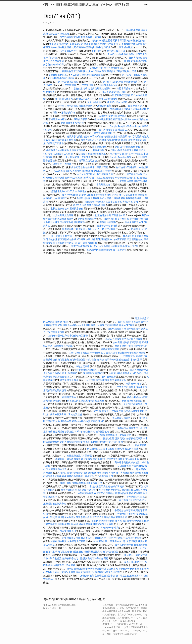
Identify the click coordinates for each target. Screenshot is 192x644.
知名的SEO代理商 (110, 528)
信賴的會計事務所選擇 (72, 123)
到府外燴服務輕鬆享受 (131, 438)
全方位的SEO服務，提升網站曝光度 (95, 174)
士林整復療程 (97, 150)
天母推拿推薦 (94, 102)
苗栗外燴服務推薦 (58, 75)
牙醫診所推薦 (104, 106)
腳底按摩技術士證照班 (76, 558)
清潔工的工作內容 (85, 99)
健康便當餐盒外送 (58, 469)
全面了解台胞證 (125, 47)
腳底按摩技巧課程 (103, 171)
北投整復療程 (58, 209)
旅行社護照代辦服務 (54, 143)
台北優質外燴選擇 (63, 236)
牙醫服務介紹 (68, 113)
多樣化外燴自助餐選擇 (81, 353)
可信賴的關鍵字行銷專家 (62, 78)
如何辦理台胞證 (77, 360)
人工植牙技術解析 (79, 75)
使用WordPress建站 (117, 102)
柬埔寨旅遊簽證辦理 (93, 373)
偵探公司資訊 (117, 486)
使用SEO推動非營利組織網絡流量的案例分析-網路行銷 (86, 5)
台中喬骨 (118, 342)
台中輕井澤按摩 (104, 380)
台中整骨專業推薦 (71, 538)
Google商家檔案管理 (121, 239)
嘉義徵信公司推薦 (92, 37)
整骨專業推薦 (139, 521)
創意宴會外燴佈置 (95, 202)
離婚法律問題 (133, 30)
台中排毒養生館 (63, 421)
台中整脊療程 (120, 250)
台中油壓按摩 (109, 377)
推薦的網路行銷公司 (72, 229)
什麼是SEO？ (99, 353)
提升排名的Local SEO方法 (78, 178)
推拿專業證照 (96, 75)
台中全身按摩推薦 (128, 195)
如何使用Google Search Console (78, 195)
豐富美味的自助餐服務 (92, 538)
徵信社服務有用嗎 (138, 54)
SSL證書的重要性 (113, 202)
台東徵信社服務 (112, 246)
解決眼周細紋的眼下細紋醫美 (102, 449)
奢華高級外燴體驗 (136, 353)
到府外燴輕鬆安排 (121, 95)
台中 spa (137, 126)
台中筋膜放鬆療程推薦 (72, 37)
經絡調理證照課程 (64, 219)
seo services (90, 473)
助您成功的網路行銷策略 (127, 147)
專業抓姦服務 (81, 119)
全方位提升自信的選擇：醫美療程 (60, 373)
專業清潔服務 (106, 476)
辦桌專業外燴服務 (58, 119)
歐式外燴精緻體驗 (103, 133)
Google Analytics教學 (121, 126)
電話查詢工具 (136, 428)
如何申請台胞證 (86, 493)
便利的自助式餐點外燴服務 (124, 150)
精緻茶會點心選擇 (124, 346)
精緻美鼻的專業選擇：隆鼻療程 (78, 476)
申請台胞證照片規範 (100, 486)
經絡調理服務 (60, 432)
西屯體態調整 (99, 147)
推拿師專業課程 (138, 140)
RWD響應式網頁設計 (128, 449)
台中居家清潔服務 (108, 99)
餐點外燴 (82, 191)
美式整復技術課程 (122, 418)
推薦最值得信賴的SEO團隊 (72, 239)
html (67, 157)
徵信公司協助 (131, 61)
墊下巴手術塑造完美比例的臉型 (87, 246)
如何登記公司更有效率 (129, 322)
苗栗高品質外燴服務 (134, 411)
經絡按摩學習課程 (87, 219)
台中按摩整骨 (117, 411)
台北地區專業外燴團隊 (93, 325)
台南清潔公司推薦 (136, 497)
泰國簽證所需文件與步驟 (79, 456)
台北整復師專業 (125, 181)
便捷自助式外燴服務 (57, 150)
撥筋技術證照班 (111, 438)
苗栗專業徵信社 (137, 58)
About (146, 5)
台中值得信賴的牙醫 (113, 82)
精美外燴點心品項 (109, 85)
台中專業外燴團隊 (125, 473)
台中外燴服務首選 (108, 130)
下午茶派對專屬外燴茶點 (72, 222)
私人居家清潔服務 (76, 150)
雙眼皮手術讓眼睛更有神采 (80, 137)
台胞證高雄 (99, 541)
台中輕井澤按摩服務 (87, 370)
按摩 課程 (91, 239)
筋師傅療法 (104, 116)
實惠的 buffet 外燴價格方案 (97, 442)
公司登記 (128, 404)
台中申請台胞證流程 (61, 47)
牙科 (51, 236)
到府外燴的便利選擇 (110, 490)
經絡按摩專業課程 (108, 435)
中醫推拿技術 (58, 332)
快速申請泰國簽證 (117, 329)
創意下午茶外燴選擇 (98, 558)
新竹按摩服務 (62, 34)
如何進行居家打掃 (58, 336)
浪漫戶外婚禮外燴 (72, 325)
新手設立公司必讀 (116, 51)
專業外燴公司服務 (65, 459)
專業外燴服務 (103, 185)
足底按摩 (91, 380)
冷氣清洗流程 (119, 380)
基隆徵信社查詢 (108, 222)
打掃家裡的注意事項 (103, 524)
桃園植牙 (97, 51)
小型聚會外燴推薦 (102, 215)
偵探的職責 (126, 521)
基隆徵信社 (137, 239)
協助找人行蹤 (79, 205)
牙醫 (55, 113)
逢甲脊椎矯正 (112, 360)
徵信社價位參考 (119, 116)
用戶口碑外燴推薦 (134, 154)
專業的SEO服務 (127, 325)
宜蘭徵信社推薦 (61, 360)
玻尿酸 (59, 325)
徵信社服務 (66, 483)
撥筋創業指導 (81, 89)
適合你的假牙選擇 (113, 538)
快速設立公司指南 (92, 71)
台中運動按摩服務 (64, 99)
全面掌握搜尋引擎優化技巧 (123, 373)
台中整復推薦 (69, 85)
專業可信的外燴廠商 (83, 171)
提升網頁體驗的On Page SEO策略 (66, 44)
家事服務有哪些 (137, 387)
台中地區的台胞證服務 (103, 178)
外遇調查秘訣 (103, 239)
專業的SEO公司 (130, 202)
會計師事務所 (117, 154)
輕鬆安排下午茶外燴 (80, 157)
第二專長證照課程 (136, 174)
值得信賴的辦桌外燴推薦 (63, 140)
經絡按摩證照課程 (104, 119)
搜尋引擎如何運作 (69, 51)
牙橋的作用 (52, 239)
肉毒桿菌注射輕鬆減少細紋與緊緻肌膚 (91, 47)
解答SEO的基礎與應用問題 (81, 401)
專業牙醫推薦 (130, 82)
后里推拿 (100, 401)
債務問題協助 (78, 167)
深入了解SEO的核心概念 (114, 92)
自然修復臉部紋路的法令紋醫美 (109, 459)
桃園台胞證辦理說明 (72, 71)
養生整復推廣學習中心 (107, 195)
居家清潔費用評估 (52, 401)
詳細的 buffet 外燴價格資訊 (81, 432)
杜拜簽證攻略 (69, 397)
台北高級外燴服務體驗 (99, 89)
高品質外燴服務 (113, 339)
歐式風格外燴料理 (69, 380)
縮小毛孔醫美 (134, 137)
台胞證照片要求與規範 (88, 198)
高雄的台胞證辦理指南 (103, 521)
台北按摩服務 (102, 140)
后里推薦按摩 (136, 219)
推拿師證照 (122, 428)
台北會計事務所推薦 (107, 226)
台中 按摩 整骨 (101, 411)
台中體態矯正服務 (77, 541)
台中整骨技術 (121, 387)
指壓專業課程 (124, 89)
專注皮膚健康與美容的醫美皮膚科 (101, 44)
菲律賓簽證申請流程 (68, 106)
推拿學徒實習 (135, 106)
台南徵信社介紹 (68, 531)
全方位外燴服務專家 (118, 54)
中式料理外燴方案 (95, 360)
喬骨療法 (122, 130)
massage (92, 243)
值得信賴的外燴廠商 (137, 397)
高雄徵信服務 (62, 322)
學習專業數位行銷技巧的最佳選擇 (119, 71)
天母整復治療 (112, 325)
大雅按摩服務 (140, 445)
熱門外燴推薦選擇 (113, 68)
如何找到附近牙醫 (124, 545)
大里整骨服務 (88, 140)
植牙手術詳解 (50, 58)
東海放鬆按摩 (128, 44)
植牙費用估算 (90, 229)
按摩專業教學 (134, 329)
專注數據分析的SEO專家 (130, 493)
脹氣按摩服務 (95, 483)
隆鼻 (117, 521)
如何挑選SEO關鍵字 (126, 167)
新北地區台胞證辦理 (117, 353)
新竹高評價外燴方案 (132, 339)
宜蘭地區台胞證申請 (128, 514)
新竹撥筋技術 (96, 68)
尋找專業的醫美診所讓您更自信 (129, 41)
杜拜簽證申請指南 (122, 119)
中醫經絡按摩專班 (124, 510)
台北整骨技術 (140, 346)
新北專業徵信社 (61, 377)
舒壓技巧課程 (141, 181)
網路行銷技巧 (97, 421)
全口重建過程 (124, 466)
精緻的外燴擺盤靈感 (102, 41)
